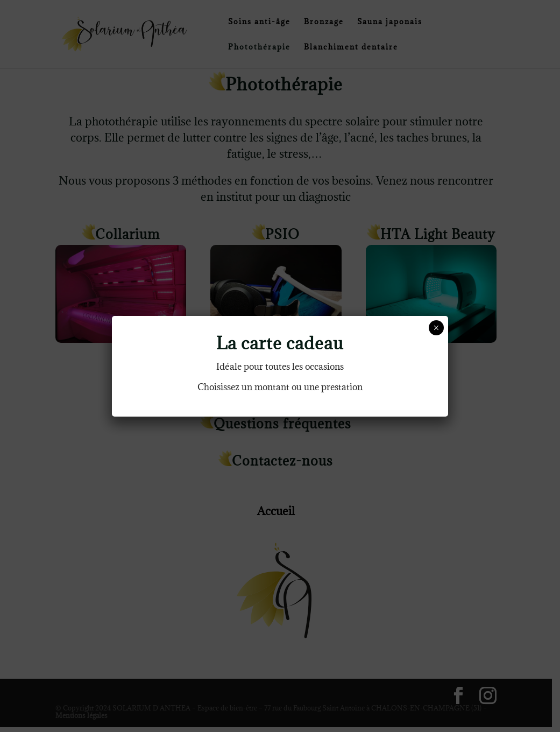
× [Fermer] (436, 328)
